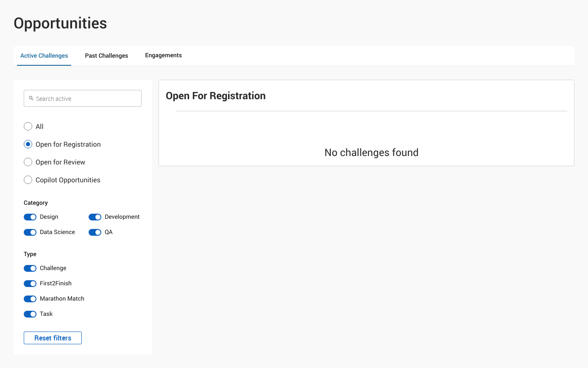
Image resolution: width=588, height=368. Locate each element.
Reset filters (53, 338)
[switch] (50, 217)
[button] (83, 126)
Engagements (163, 55)
